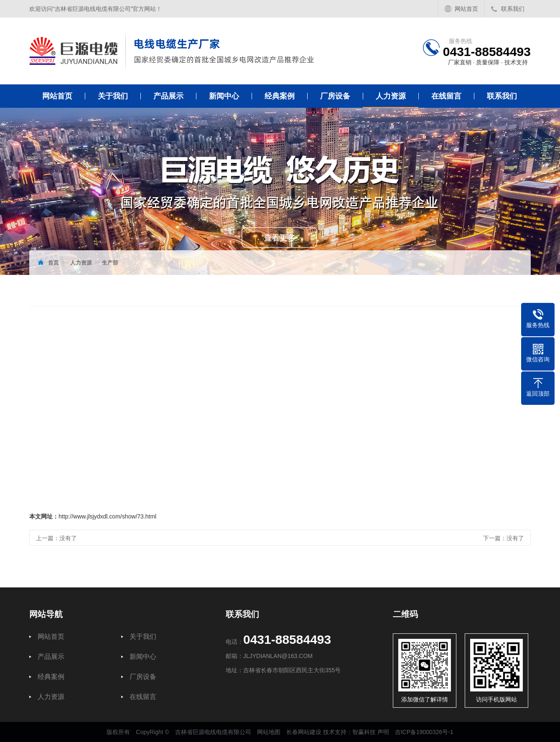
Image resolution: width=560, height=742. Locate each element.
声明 (383, 732)
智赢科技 (364, 732)
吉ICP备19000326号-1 (424, 732)
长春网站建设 (304, 732)
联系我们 (513, 9)
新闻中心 (224, 96)
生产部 (110, 263)
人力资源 (391, 96)
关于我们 (113, 96)
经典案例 (280, 96)
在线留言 (446, 96)
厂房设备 (335, 96)
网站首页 (466, 9)
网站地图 (269, 732)
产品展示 (168, 96)
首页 (53, 263)
